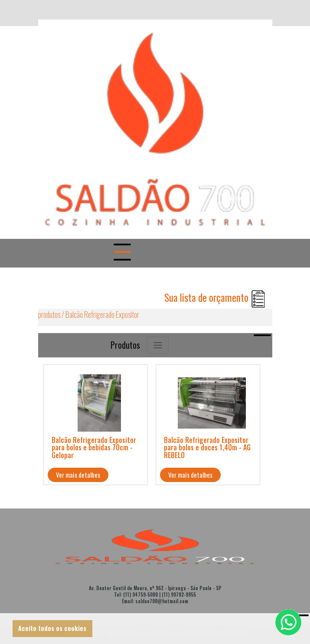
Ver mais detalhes (78, 475)
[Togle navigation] (121, 253)
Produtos (125, 345)
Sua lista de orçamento (215, 297)
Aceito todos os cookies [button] (52, 628)
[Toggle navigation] (158, 345)
